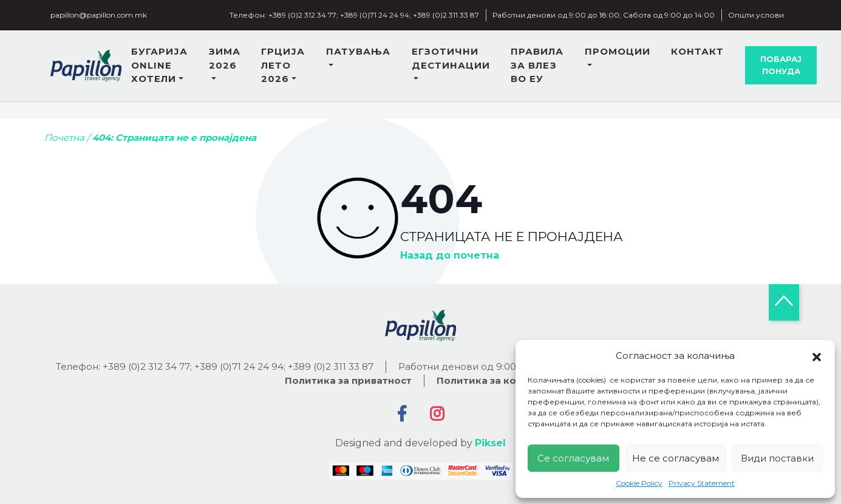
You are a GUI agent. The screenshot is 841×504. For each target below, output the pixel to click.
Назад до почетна (450, 256)
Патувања (358, 51)
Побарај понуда (781, 65)
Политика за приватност (348, 380)
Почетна (64, 138)
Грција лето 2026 (283, 65)
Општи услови (756, 15)
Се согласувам (573, 458)
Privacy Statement (702, 483)
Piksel (490, 443)
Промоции (618, 51)
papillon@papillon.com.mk (99, 15)
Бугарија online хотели (159, 65)
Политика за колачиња (496, 380)
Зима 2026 (225, 58)
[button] (817, 356)
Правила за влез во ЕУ (537, 65)
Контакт (697, 51)
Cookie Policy (639, 483)
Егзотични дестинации (451, 58)
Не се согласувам (676, 458)
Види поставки (777, 458)
